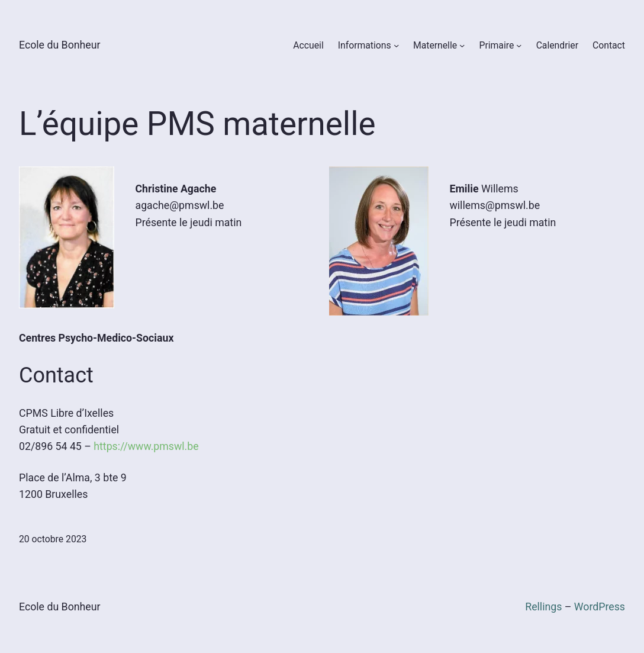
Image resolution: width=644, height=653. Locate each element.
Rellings (543, 607)
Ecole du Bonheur (60, 45)
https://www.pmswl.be (146, 446)
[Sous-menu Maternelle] (462, 45)
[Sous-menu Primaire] (519, 45)
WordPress (600, 607)
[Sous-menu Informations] (396, 45)
